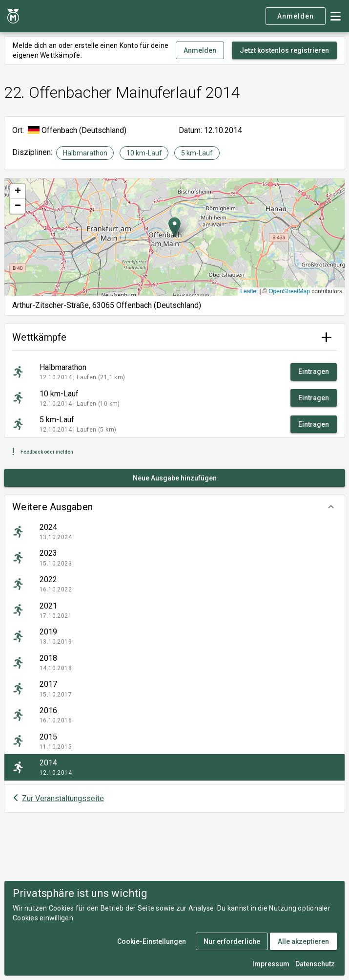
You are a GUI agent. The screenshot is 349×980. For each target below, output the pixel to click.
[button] (174, 507)
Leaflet (249, 291)
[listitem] (174, 532)
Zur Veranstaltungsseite (63, 798)
